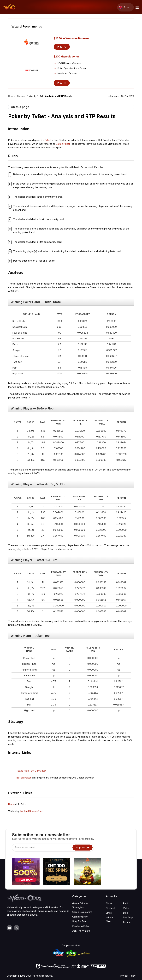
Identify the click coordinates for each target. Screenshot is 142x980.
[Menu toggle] (137, 7)
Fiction (127, 922)
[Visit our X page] (17, 928)
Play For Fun (79, 921)
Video (126, 908)
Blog (126, 913)
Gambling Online (81, 926)
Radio (126, 903)
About (109, 903)
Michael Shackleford (31, 811)
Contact (110, 908)
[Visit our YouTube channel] (9, 928)
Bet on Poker (63, 144)
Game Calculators (82, 912)
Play (62, 47)
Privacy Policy (128, 976)
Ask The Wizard (81, 931)
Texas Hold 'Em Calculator (31, 771)
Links (109, 913)
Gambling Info (80, 917)
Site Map (128, 917)
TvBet (48, 140)
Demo (11, 804)
